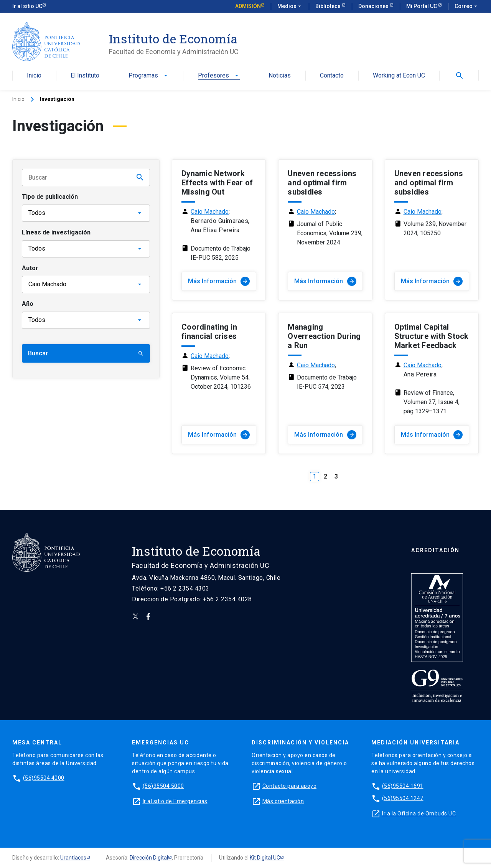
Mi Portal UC (422, 6)
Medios (290, 7)
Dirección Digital (149, 858)
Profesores (219, 76)
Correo (467, 7)
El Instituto (85, 76)
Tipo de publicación (50, 197)
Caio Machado (210, 212)
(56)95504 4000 (44, 778)
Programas (149, 76)
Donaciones (374, 6)
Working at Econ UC (399, 76)
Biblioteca (329, 6)
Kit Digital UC (265, 858)
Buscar (86, 353)
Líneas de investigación (56, 232)
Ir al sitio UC (27, 6)
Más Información (219, 281)
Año (28, 304)
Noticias (280, 76)
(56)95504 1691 (403, 786)
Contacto (332, 76)
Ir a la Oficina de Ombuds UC (419, 814)
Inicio (34, 76)
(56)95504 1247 (403, 798)
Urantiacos (73, 858)
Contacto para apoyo (290, 786)
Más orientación (283, 801)
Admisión (248, 6)
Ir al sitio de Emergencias (175, 801)
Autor (30, 268)
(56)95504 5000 (163, 786)
